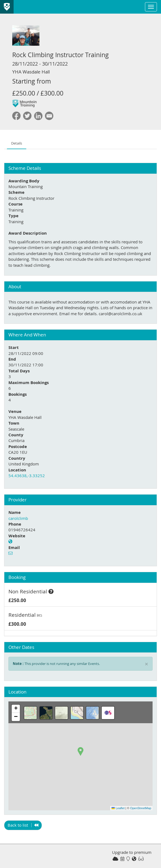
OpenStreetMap (141, 808)
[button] (81, 752)
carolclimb (18, 518)
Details (17, 143)
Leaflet (118, 808)
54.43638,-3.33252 (27, 476)
